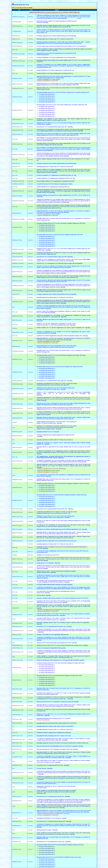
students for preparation (43, 55)
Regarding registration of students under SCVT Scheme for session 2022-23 (55, 440)
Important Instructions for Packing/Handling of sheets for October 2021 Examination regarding (60, 746)
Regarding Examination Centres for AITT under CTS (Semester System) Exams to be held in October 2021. (63, 743)
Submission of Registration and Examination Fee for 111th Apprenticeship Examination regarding (60, 660)
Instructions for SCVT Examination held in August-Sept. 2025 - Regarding (55, 127)
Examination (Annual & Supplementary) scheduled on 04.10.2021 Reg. (54, 733)
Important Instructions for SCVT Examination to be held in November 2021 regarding (58, 702)
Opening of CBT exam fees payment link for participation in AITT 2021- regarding (57, 643)
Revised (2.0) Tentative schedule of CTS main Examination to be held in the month (57, 21)
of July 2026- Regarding (42, 22)
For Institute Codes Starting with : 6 (47, 116)
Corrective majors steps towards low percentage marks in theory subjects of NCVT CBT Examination (61, 46)
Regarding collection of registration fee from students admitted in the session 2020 (56, 723)
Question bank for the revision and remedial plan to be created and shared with (56, 53)
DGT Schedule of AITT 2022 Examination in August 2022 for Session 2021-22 (55, 581)
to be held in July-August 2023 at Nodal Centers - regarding (51, 389)
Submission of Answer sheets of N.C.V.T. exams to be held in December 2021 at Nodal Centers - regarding (62, 645)
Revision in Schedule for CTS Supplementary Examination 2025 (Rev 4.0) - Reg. (57, 175)
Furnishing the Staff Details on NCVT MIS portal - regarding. (52, 818)
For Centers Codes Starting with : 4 (47, 670)
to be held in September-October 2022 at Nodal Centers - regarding (53, 517)
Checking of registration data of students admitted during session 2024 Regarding (56, 163)
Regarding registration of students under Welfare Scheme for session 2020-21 (55, 726)
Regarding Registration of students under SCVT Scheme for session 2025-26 (55, 39)
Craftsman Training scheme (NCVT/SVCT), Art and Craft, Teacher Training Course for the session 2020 (63, 706)
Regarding (40, 436)
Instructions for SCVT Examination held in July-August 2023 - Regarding (55, 381)
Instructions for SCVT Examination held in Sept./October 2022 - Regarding (55, 509)
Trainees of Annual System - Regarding (46, 572)
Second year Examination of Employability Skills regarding (51, 648)
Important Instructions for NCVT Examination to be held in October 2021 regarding (57, 749)
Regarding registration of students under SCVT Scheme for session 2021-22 (55, 544)
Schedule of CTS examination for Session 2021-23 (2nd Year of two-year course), (57, 426)
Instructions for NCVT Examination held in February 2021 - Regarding (54, 821)
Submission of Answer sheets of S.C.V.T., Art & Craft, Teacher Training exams (56, 388)
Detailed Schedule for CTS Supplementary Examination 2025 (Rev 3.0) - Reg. (56, 178)
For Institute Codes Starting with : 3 (47, 98)
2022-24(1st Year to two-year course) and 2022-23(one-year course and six (55, 427)
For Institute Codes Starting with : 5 (47, 102)
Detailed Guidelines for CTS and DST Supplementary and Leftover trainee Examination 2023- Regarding (63, 328)
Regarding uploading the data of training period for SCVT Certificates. (54, 718)
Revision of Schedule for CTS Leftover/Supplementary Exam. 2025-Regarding (56, 57)
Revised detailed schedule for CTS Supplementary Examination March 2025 (56, 181)
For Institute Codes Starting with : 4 (47, 100)
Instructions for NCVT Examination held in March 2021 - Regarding (53, 796)
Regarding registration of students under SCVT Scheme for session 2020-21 (55, 729)
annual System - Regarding (43, 593)
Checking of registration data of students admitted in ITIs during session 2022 (55, 435)
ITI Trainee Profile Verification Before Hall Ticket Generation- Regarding (55, 585)
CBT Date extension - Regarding (45, 768)
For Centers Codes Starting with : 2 (47, 667)
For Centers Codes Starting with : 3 (47, 668)
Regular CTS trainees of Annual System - (47, 423)
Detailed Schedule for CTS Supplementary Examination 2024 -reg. (53, 187)
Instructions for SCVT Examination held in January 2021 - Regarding (54, 842)
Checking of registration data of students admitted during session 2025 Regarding (56, 36)
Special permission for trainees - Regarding (47, 830)
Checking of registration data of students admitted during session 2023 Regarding (56, 294)
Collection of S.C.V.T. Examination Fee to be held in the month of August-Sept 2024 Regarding (59, 263)
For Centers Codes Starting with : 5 (47, 672)
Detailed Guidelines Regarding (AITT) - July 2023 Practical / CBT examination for (57, 422)
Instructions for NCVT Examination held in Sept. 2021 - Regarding (53, 765)
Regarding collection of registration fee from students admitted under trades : (56, 705)
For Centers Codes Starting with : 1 (47, 665)
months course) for (41, 429)
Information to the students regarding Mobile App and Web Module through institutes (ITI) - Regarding (62, 529)
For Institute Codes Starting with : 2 (47, 96)
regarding (65, 602)
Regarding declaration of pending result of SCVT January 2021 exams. (54, 736)
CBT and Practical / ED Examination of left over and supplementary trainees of (56, 591)
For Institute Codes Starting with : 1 (47, 94)
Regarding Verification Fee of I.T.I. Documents (48, 432)
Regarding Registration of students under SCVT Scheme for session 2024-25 (55, 167)
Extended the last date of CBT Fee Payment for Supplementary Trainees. (55, 184)
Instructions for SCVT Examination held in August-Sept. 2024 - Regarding (55, 257)
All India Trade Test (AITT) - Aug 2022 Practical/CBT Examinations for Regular (56, 571)
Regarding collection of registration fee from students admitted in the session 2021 (56, 541)
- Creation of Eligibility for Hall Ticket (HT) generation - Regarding (53, 582)
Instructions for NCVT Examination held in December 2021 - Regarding (54, 627)
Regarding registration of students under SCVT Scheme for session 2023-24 (55, 297)
